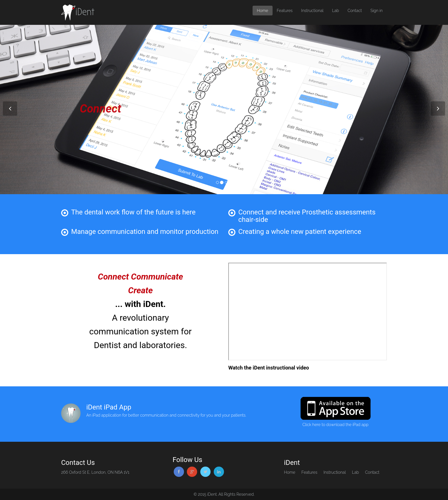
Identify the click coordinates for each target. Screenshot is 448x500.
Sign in (376, 11)
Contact (355, 11)
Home (262, 11)
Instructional (312, 11)
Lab (335, 11)
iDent (78, 12)
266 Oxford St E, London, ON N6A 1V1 (95, 472)
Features (285, 11)
